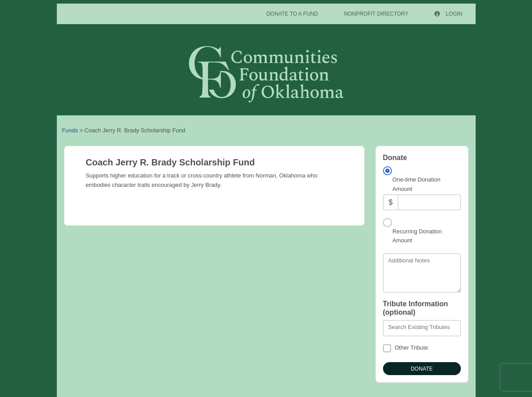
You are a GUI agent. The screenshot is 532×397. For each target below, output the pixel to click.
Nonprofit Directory (376, 14)
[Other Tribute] (387, 348)
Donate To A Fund (292, 14)
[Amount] (429, 202)
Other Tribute (411, 348)
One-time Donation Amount (416, 184)
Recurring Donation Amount (417, 236)
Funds (70, 130)
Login (449, 14)
